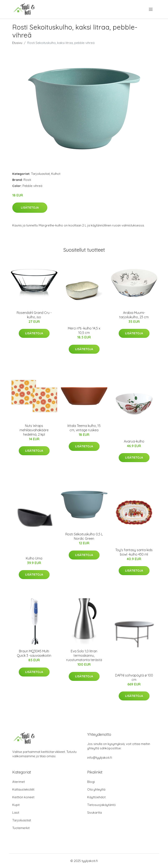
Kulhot (56, 174)
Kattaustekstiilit (23, 789)
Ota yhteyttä (96, 789)
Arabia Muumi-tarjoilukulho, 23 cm (134, 315)
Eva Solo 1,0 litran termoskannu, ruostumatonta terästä (84, 655)
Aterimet (19, 782)
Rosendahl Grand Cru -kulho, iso (34, 315)
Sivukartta (95, 813)
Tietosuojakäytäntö (101, 805)
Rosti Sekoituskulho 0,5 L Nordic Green (84, 536)
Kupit (16, 805)
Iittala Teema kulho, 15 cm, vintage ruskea (84, 428)
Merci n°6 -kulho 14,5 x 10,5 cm (84, 330)
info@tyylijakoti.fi (100, 758)
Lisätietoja (30, 208)
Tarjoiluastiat (40, 174)
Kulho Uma (34, 558)
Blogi (91, 782)
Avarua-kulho (134, 441)
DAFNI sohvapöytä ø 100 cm (134, 677)
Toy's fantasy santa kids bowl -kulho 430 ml (134, 552)
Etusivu (17, 43)
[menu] (151, 9)
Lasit (16, 813)
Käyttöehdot (96, 797)
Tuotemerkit (21, 828)
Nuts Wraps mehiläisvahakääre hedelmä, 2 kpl (34, 430)
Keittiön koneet (23, 797)
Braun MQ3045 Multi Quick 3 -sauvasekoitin (34, 653)
